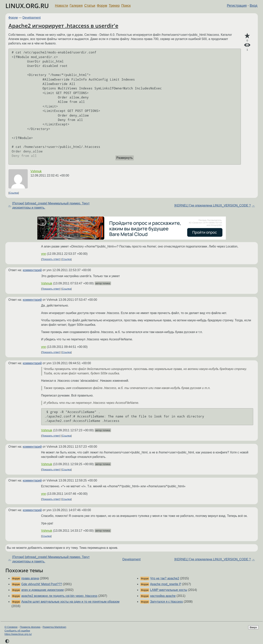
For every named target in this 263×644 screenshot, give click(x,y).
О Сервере (11, 627)
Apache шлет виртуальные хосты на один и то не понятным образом (70, 602)
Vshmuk (36, 171)
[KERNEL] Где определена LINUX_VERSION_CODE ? (212, 205)
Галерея (76, 6)
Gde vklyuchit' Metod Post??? (42, 584)
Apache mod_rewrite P (166, 584)
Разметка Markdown (54, 627)
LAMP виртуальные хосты (169, 590)
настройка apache (163, 596)
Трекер (114, 6)
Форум (102, 6)
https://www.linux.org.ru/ (18, 634)
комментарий (32, 270)
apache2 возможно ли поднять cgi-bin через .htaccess (59, 596)
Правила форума (30, 627)
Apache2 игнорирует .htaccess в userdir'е (63, 26)
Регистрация (237, 6)
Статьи (90, 6)
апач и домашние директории (43, 590)
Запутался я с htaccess (166, 602)
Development (32, 18)
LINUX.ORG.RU (27, 6)
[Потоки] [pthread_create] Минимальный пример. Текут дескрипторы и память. (51, 205)
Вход (254, 6)
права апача (30, 578)
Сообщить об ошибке (17, 631)
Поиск (126, 6)
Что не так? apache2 (165, 578)
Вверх (253, 627)
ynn (44, 254)
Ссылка (14, 193)
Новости (62, 6)
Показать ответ (51, 259)
